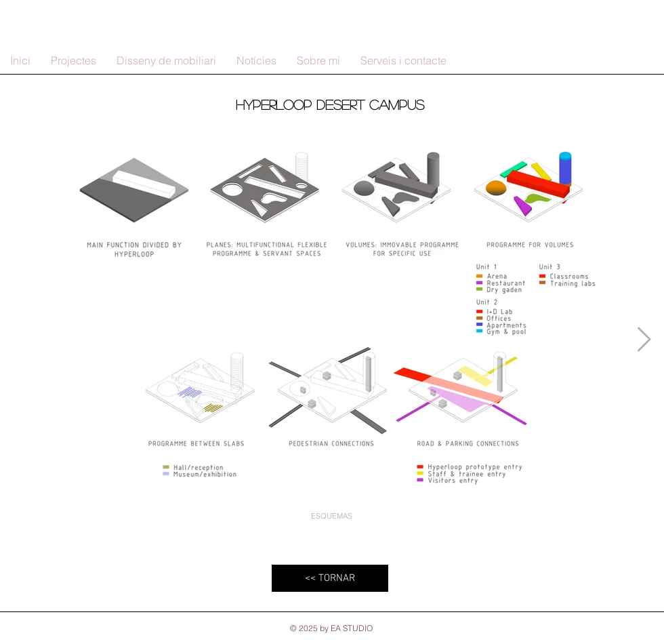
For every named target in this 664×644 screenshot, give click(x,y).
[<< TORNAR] (330, 578)
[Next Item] (644, 340)
